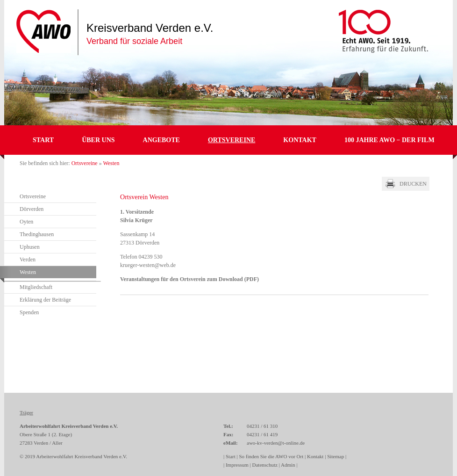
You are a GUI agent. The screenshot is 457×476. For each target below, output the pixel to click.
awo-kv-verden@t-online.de (276, 443)
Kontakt (300, 140)
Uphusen (30, 247)
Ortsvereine (232, 140)
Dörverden (32, 209)
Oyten (26, 222)
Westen (28, 272)
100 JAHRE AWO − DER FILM (389, 140)
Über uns (98, 140)
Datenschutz (265, 465)
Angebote (161, 140)
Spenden (29, 312)
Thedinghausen (37, 234)
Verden (28, 260)
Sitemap (336, 456)
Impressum (237, 465)
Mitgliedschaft (36, 287)
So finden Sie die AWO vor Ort (271, 456)
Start (43, 140)
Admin (288, 465)
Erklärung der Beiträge (45, 300)
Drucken (413, 184)
